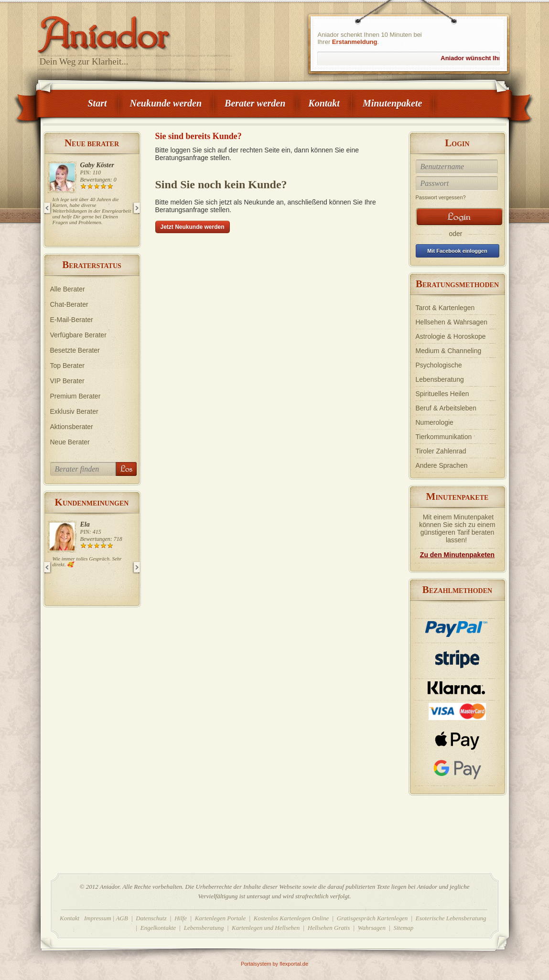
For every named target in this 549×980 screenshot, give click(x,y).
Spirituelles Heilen (442, 394)
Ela (85, 524)
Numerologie (435, 422)
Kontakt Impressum (86, 918)
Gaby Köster (97, 165)
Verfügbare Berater (78, 335)
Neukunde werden (166, 103)
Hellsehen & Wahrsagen (452, 322)
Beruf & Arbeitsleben (446, 408)
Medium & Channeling (449, 351)
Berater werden (255, 103)
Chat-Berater (69, 304)
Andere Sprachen (442, 465)
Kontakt (324, 103)
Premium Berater (75, 396)
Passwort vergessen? (441, 197)
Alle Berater (68, 289)
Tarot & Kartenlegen (445, 308)
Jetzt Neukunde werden (193, 227)
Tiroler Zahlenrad (441, 451)
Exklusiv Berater (74, 411)
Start (97, 103)
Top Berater (67, 366)
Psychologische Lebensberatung (440, 372)
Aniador (136, 31)
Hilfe (181, 918)
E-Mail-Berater (72, 320)
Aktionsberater (72, 427)
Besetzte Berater (75, 350)
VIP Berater (67, 381)
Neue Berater (70, 442)
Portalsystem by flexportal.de (274, 964)
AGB (122, 918)
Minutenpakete (392, 103)
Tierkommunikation (444, 437)
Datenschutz (151, 918)
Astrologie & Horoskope (451, 336)
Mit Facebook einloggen (457, 251)
